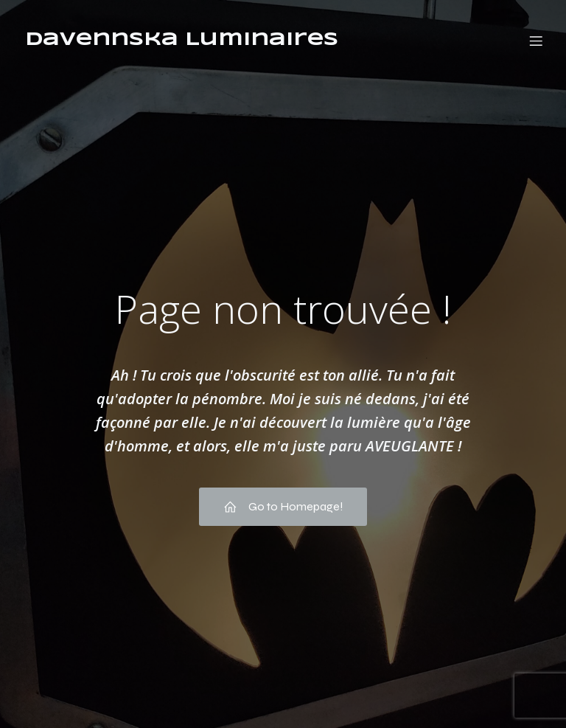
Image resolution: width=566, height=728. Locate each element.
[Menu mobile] (536, 41)
